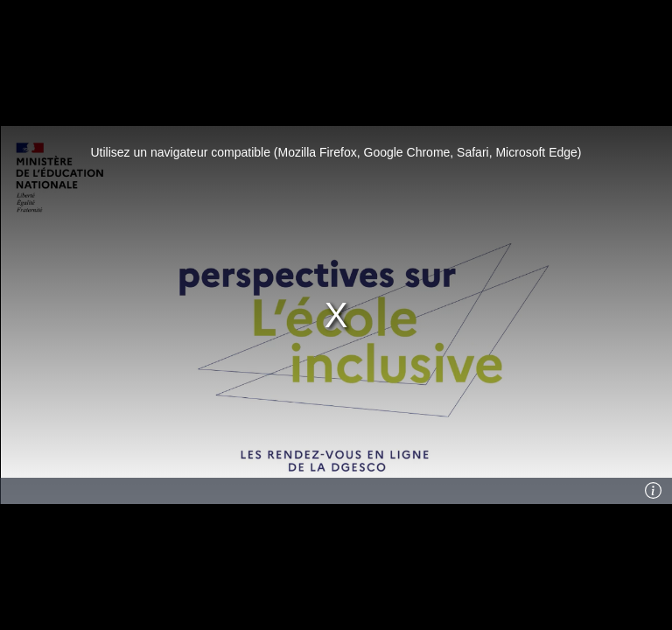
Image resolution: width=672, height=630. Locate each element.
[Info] (654, 491)
